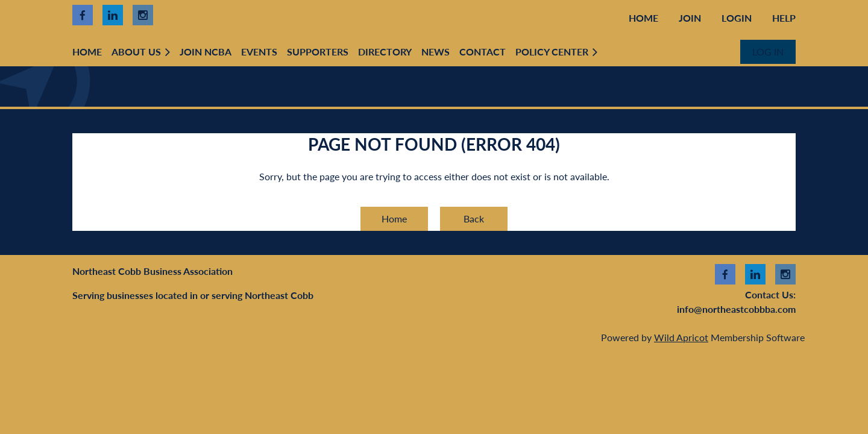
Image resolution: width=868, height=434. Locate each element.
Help (784, 18)
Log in (768, 52)
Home (643, 18)
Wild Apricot (681, 337)
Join (690, 18)
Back (474, 219)
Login (737, 18)
